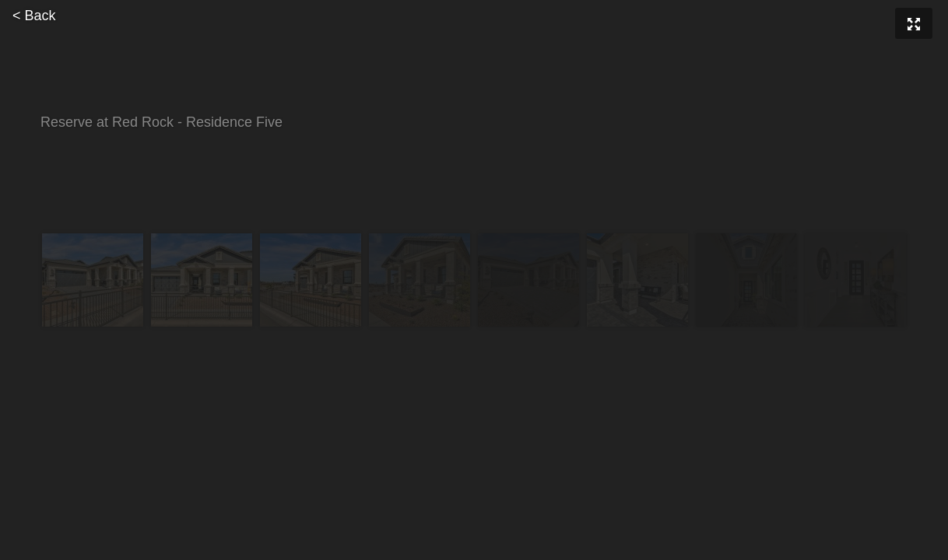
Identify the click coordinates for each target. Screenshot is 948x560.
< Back (34, 16)
